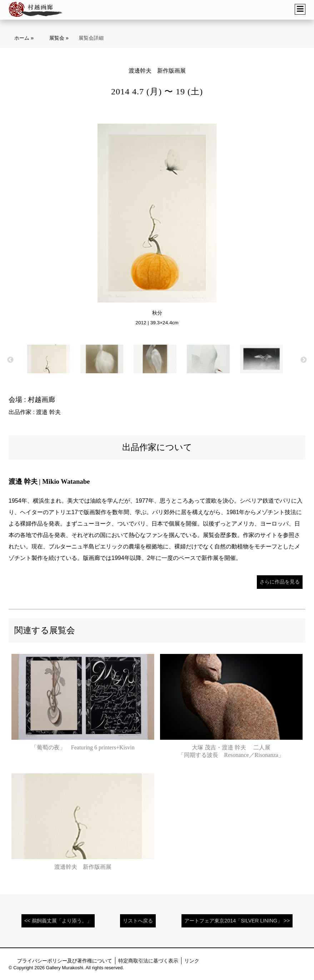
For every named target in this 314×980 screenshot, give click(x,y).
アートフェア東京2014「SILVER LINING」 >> (237, 921)
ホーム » (24, 38)
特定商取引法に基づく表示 (148, 961)
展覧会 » (59, 38)
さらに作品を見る (280, 582)
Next (304, 360)
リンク (192, 961)
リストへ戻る (138, 921)
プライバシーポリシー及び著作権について (65, 961)
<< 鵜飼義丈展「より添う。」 (58, 921)
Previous (10, 360)
